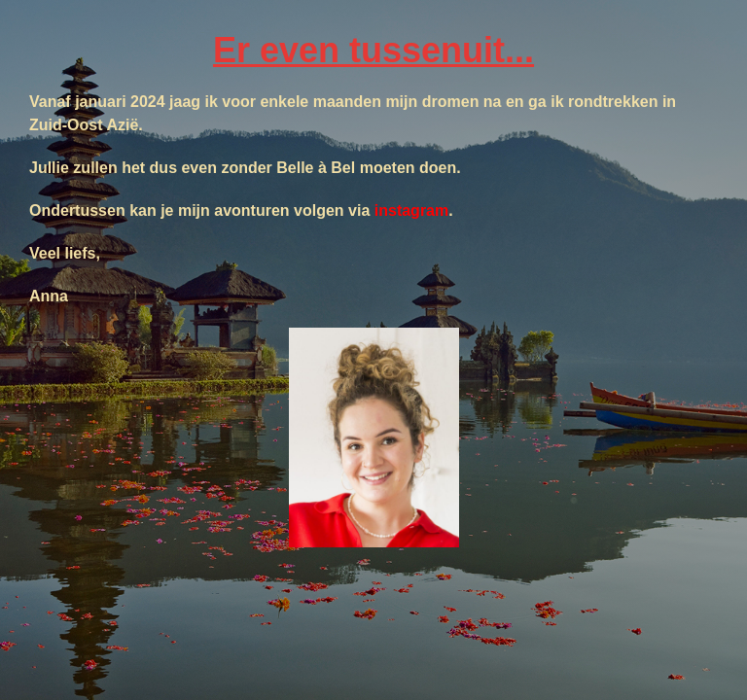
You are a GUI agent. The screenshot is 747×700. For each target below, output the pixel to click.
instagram (411, 210)
